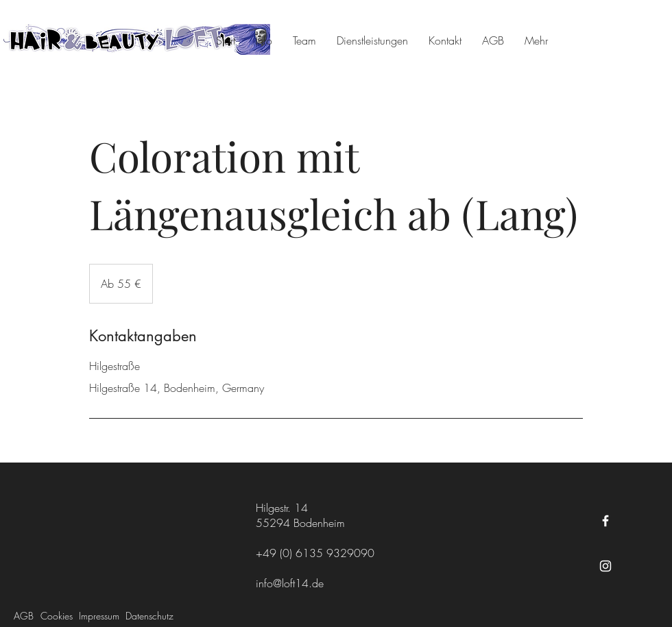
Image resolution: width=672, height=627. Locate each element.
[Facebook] (605, 521)
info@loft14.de (290, 583)
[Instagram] (605, 566)
